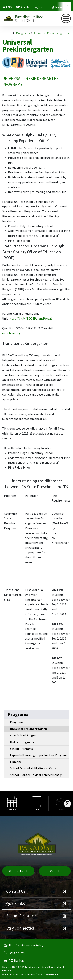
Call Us (55, 871)
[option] (12, 804)
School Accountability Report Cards (33, 768)
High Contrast (17, 953)
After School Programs (25, 735)
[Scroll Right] (67, 804)
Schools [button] (25, 7)
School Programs (21, 749)
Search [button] (42, 7)
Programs (23, 33)
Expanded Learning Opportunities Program (38, 755)
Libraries (16, 762)
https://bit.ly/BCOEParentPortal (30, 318)
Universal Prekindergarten (52, 33)
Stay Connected (20, 928)
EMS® (42, 974)
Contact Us (16, 891)
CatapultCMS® (30, 974)
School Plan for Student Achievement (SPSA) (39, 775)
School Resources (22, 916)
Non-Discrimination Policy (23, 945)
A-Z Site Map (14, 960)
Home (9, 7)
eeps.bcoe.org (11, 333)
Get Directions (18, 871)
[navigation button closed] (66, 19)
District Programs (22, 742)
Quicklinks (15, 903)
